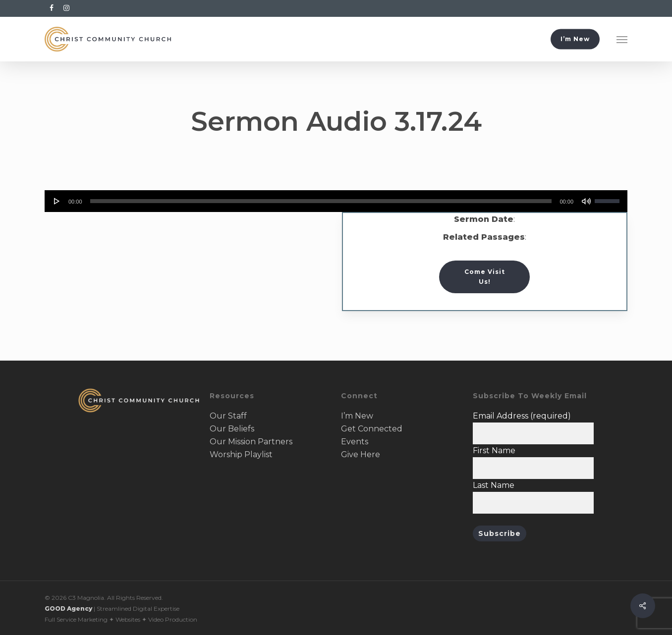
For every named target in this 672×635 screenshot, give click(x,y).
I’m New (357, 416)
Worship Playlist (241, 454)
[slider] (321, 201)
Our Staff (228, 416)
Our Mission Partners (251, 442)
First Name (494, 450)
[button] (622, 39)
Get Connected (372, 429)
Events (355, 442)
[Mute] (586, 201)
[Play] (57, 201)
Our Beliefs (232, 429)
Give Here (361, 454)
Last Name (494, 485)
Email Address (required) (522, 416)
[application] (336, 201)
